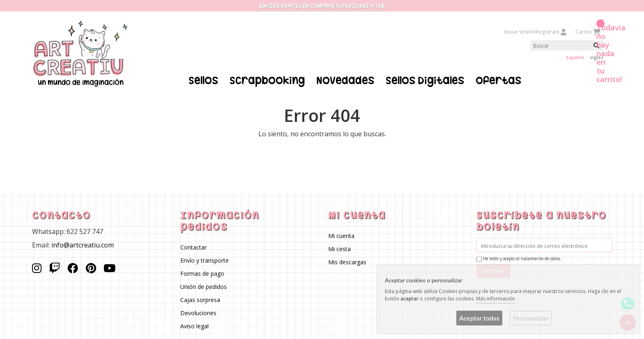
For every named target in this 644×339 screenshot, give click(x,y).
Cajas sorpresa (200, 299)
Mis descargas (347, 262)
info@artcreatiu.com (83, 245)
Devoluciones (198, 313)
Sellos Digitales (425, 80)
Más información (496, 299)
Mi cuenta (341, 235)
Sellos (203, 80)
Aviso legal (194, 326)
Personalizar (531, 318)
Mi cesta (339, 249)
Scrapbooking (267, 80)
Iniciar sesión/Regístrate (536, 32)
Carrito (588, 32)
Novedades (345, 80)
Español (575, 57)
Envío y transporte (204, 260)
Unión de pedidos (203, 286)
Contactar (193, 247)
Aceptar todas (479, 318)
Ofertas (498, 80)
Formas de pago (202, 273)
